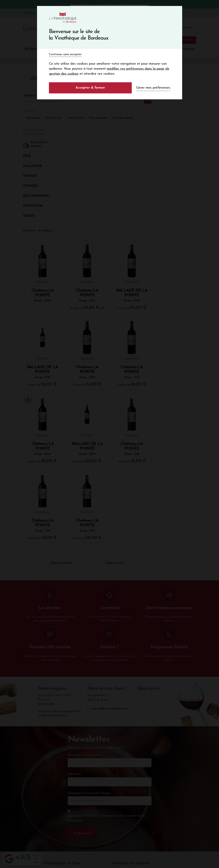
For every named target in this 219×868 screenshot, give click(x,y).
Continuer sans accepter (65, 54)
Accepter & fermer (90, 88)
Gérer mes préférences (153, 88)
